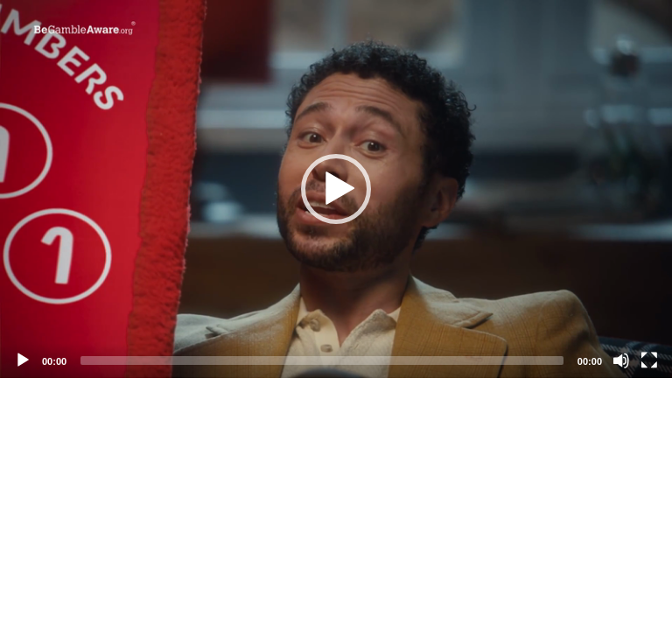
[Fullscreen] (649, 360)
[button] (336, 189)
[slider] (322, 360)
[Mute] (621, 360)
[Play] (23, 360)
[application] (336, 189)
